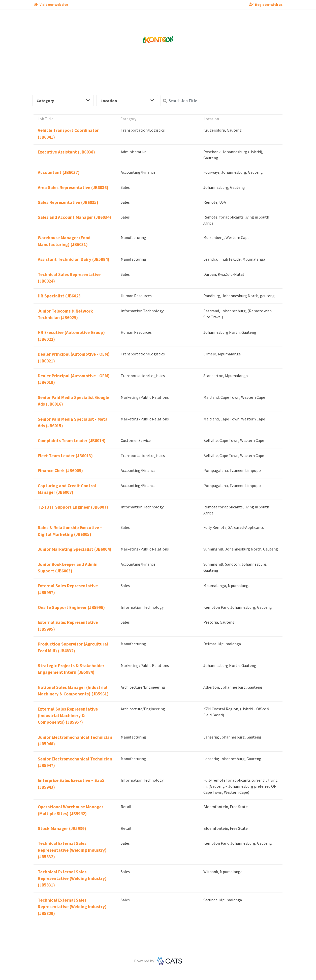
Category (63, 101)
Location (127, 101)
